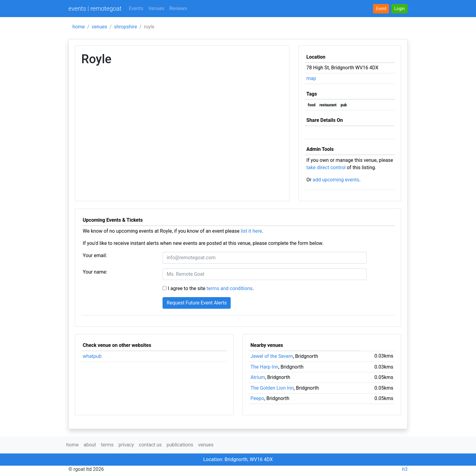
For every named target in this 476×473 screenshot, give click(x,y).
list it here (251, 231)
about (90, 445)
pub (344, 105)
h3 (405, 469)
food (312, 105)
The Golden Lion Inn (272, 388)
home (79, 27)
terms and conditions (230, 288)
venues (99, 27)
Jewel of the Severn (272, 356)
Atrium (258, 377)
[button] (399, 9)
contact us (150, 445)
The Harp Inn (264, 367)
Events (136, 8)
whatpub (92, 356)
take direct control (326, 167)
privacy (126, 445)
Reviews (178, 8)
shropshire (125, 27)
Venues (156, 8)
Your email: (95, 255)
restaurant (328, 105)
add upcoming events (336, 180)
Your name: (95, 272)
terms (107, 445)
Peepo (257, 398)
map (311, 78)
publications (180, 445)
